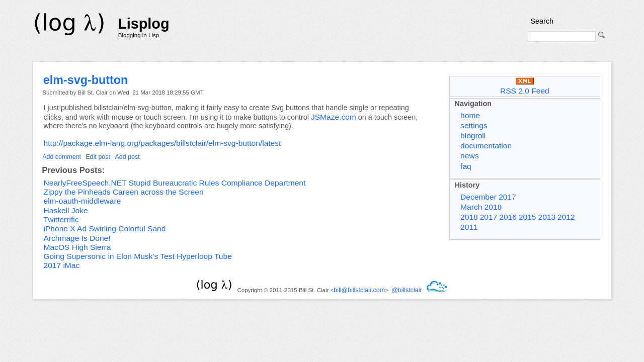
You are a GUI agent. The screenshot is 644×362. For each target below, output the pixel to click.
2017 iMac (62, 265)
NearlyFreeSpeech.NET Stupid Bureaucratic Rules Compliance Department (175, 183)
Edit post (98, 157)
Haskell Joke (66, 210)
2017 (489, 217)
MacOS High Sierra (77, 247)
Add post (128, 157)
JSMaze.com (334, 117)
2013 (547, 217)
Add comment (62, 157)
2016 (508, 217)
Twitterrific (61, 219)
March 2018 (481, 207)
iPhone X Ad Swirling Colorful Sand (105, 229)
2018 (469, 217)
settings (474, 125)
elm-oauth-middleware (83, 201)
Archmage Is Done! (77, 238)
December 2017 (488, 197)
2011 (469, 227)
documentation (486, 146)
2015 (528, 217)
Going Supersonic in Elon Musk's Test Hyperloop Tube (138, 256)
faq (466, 166)
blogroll (473, 135)
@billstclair (407, 290)
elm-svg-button (86, 80)
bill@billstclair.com (359, 290)
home (470, 115)
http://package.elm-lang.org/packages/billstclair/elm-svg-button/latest (163, 143)
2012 (566, 217)
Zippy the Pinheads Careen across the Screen (124, 192)
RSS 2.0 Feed (525, 86)
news (469, 156)
